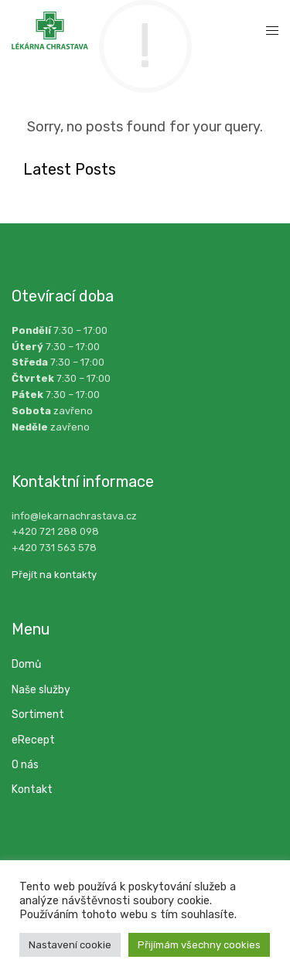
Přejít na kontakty (54, 575)
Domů (26, 664)
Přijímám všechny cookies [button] (199, 945)
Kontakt (32, 789)
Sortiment (38, 715)
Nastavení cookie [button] (70, 945)
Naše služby (41, 690)
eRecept (33, 740)
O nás (25, 765)
